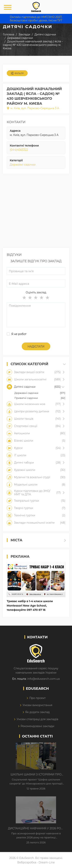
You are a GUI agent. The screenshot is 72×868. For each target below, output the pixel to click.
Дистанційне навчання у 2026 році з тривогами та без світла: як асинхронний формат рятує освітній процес (36, 829)
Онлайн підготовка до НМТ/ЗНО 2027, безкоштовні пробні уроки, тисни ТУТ (36, 19)
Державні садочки (23, 165)
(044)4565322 (19, 150)
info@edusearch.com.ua (43, 679)
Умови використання (37, 705)
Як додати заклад (37, 712)
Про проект (37, 698)
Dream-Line (47, 862)
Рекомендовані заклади (37, 726)
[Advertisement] (36, 212)
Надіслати (36, 347)
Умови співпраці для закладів (37, 719)
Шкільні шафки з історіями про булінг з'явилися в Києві (36, 775)
